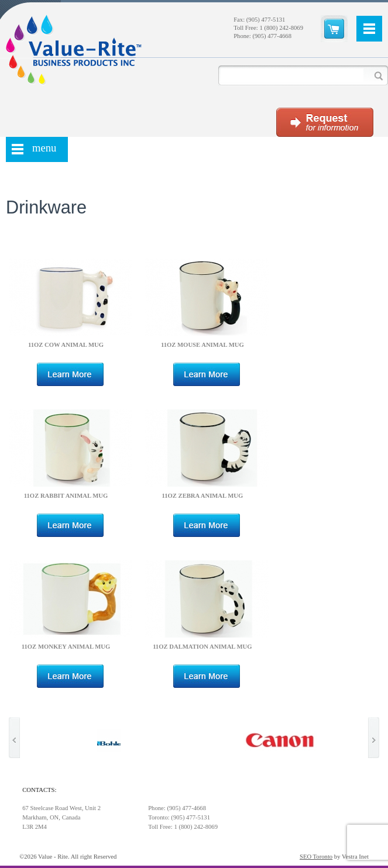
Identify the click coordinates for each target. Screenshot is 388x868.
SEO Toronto (316, 857)
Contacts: (39, 790)
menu (44, 148)
